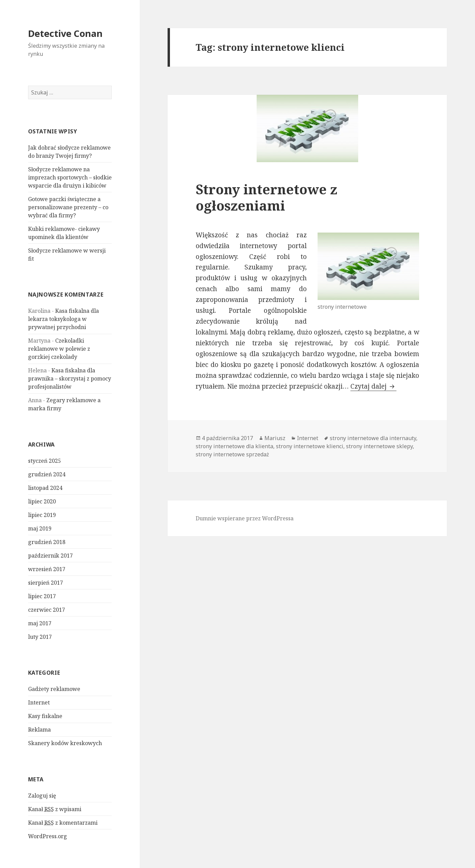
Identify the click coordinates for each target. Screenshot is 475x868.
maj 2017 (40, 623)
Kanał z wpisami (55, 809)
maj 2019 (40, 528)
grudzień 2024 (47, 474)
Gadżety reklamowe (54, 689)
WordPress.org (48, 836)
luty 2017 (40, 637)
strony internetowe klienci (310, 446)
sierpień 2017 (46, 583)
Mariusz (275, 438)
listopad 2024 (45, 488)
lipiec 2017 (42, 596)
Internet (39, 702)
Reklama (39, 730)
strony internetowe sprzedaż (232, 454)
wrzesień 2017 (47, 569)
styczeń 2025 (45, 461)
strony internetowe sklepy (379, 446)
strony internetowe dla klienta (234, 446)
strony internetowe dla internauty (373, 438)
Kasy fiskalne (45, 716)
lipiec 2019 (42, 515)
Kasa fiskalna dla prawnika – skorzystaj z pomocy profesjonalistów (70, 378)
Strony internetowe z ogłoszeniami (266, 197)
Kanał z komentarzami (63, 823)
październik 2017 (50, 556)
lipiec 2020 (42, 501)
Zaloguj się (42, 796)
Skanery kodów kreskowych (65, 743)
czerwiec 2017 (47, 610)
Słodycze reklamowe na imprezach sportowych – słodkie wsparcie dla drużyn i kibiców (70, 177)
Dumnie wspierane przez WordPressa (245, 518)
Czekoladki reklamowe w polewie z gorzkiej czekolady (59, 349)
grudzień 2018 (47, 542)
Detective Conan (65, 33)
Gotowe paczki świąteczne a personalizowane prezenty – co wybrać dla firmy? (68, 207)
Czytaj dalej (373, 386)
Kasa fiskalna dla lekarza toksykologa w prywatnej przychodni (63, 319)
